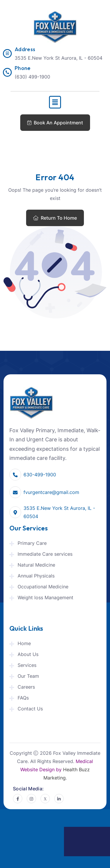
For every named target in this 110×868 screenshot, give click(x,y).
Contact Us (30, 709)
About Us (28, 654)
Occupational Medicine (43, 587)
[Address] (7, 54)
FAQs (23, 698)
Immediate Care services (45, 554)
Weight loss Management (45, 597)
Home (24, 643)
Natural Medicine (36, 565)
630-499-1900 (40, 475)
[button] (55, 102)
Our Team (28, 676)
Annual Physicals (36, 576)
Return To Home (55, 218)
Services (27, 665)
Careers (26, 687)
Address (25, 49)
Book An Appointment (55, 123)
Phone (23, 68)
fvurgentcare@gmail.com (51, 492)
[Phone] (7, 72)
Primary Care (32, 543)
